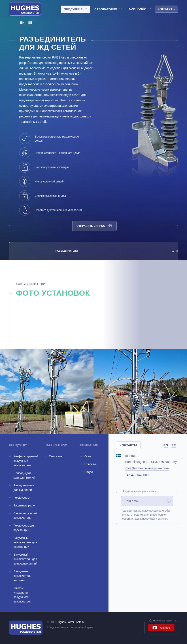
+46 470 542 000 (137, 475)
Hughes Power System (70, 622)
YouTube (161, 628)
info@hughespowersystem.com (147, 468)
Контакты (167, 9)
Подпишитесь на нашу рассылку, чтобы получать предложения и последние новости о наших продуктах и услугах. (145, 515)
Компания (138, 9)
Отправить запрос (94, 226)
